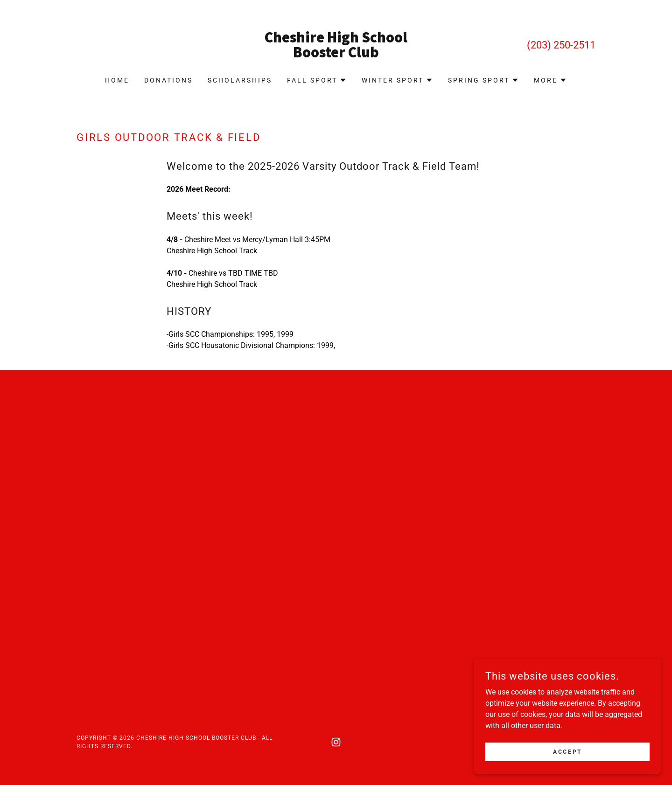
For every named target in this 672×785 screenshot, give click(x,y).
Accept (567, 751)
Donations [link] (168, 80)
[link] (336, 55)
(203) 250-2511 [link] (561, 45)
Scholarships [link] (240, 80)
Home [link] (117, 80)
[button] (317, 80)
